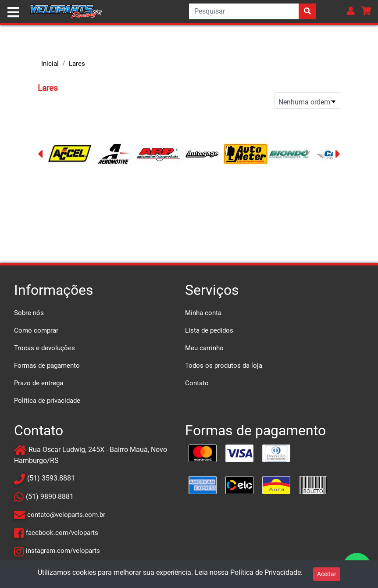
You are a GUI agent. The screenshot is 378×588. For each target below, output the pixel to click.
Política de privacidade (47, 401)
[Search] (253, 11)
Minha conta (203, 313)
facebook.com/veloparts (62, 533)
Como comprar (36, 330)
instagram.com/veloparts (63, 551)
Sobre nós (29, 313)
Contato (197, 383)
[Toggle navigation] (13, 12)
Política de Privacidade (266, 572)
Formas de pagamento (47, 366)
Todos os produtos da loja (224, 366)
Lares (77, 64)
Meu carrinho (204, 348)
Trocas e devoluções (45, 348)
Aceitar (327, 574)
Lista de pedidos (209, 330)
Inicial (50, 64)
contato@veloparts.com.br (66, 515)
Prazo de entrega (39, 383)
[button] (351, 11)
